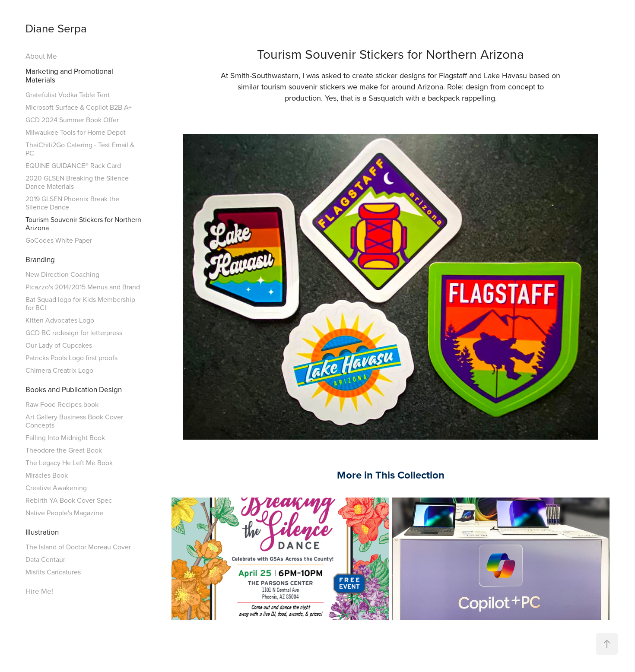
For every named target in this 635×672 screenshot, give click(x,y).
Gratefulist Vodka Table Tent (68, 95)
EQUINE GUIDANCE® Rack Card (73, 165)
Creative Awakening (56, 488)
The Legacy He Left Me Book (69, 463)
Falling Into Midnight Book (65, 437)
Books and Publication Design (74, 390)
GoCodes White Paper (59, 240)
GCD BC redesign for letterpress (74, 333)
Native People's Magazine (64, 513)
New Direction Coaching (62, 274)
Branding (40, 260)
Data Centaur (45, 559)
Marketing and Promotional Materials (69, 76)
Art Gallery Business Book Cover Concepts (74, 421)
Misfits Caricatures (53, 572)
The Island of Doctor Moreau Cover (78, 547)
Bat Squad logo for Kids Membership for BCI (80, 303)
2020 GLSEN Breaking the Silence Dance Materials (77, 182)
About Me (41, 56)
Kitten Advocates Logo (60, 320)
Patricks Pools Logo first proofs (71, 358)
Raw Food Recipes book (62, 404)
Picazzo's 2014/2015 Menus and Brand (83, 287)
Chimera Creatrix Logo (59, 370)
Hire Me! (39, 591)
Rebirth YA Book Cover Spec (69, 500)
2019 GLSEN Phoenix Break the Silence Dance (72, 203)
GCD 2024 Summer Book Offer (72, 120)
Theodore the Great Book (64, 450)
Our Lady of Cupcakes (59, 345)
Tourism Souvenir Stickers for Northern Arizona (83, 223)
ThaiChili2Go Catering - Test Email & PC (80, 149)
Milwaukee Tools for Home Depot (76, 132)
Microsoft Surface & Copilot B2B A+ (79, 107)
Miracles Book (47, 475)
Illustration (42, 532)
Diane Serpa (56, 28)
